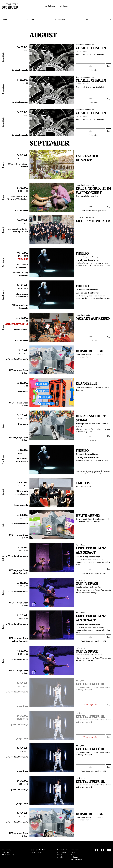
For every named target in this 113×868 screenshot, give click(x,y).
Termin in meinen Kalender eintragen (109, 66)
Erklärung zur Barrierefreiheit (77, 858)
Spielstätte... (62, 19)
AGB (73, 855)
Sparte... (33, 19)
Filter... (88, 19)
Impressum (75, 850)
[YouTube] (109, 850)
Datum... (5, 19)
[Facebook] (96, 850)
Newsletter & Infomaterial (62, 851)
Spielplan (52, 6)
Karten (66, 6)
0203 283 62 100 (36, 852)
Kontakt (60, 857)
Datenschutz (76, 852)
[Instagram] (102, 850)
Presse (60, 855)
